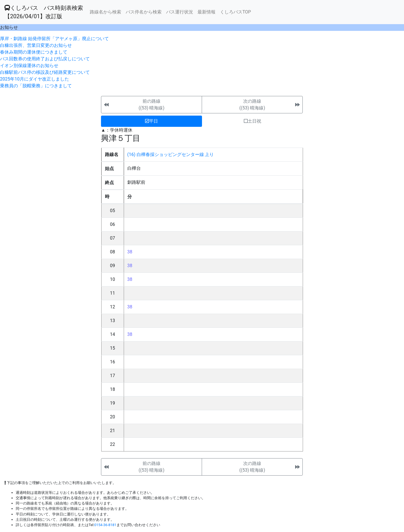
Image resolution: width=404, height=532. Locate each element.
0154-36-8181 (105, 525)
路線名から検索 (105, 12)
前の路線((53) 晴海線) (151, 105)
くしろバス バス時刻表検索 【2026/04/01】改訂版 (44, 12)
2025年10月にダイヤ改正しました (35, 79)
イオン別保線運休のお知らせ (29, 66)
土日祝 (252, 121)
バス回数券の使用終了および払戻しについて (45, 59)
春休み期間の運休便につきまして (34, 52)
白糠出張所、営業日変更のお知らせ (36, 45)
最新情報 (206, 12)
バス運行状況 (180, 12)
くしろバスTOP (235, 12)
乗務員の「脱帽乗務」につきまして (36, 86)
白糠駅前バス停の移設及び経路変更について (45, 72)
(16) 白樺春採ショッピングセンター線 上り (171, 154)
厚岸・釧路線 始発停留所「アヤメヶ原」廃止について (54, 39)
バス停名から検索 (144, 12)
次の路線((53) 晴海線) (252, 105)
